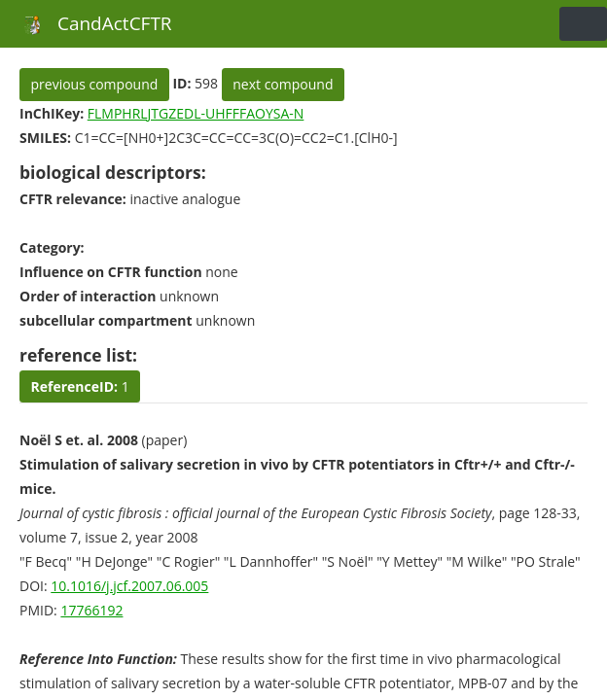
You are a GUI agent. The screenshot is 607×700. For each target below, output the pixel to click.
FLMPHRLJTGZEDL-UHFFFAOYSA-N (196, 113)
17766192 (91, 610)
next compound (283, 84)
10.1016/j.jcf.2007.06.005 (129, 586)
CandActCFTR (93, 23)
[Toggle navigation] (583, 24)
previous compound (95, 84)
